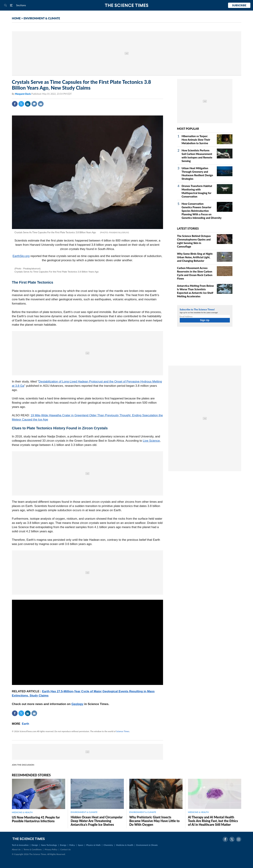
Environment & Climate (147, 845)
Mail (41, 104)
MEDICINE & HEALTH (22, 812)
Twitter (21, 104)
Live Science (151, 441)
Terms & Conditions (33, 849)
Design (35, 845)
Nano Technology (49, 845)
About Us (16, 849)
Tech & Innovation (20, 845)
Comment (34, 104)
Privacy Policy (51, 849)
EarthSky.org (21, 256)
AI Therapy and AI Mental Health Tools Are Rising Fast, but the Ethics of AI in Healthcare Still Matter (213, 821)
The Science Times (127, 5)
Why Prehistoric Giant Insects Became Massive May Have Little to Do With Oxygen (154, 821)
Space (81, 845)
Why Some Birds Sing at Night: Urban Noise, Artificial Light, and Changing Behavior (195, 257)
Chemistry (108, 845)
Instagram (239, 839)
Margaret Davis (23, 94)
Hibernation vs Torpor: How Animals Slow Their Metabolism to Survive (196, 140)
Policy (72, 845)
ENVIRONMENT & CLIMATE (42, 18)
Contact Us (66, 849)
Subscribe (239, 5)
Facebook (15, 104)
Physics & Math (93, 845)
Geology (77, 704)
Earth (26, 724)
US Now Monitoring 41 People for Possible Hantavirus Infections (36, 819)
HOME (16, 18)
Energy (63, 845)
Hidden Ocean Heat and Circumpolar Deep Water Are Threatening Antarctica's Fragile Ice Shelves (97, 821)
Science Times (123, 731)
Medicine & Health (125, 845)
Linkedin (28, 104)
